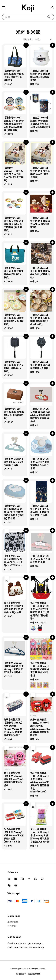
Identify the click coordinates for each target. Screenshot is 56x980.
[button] (4, 8)
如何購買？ (21, 974)
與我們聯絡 (13, 922)
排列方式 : (28, 39)
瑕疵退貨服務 (34, 974)
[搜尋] (49, 17)
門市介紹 (12, 926)
